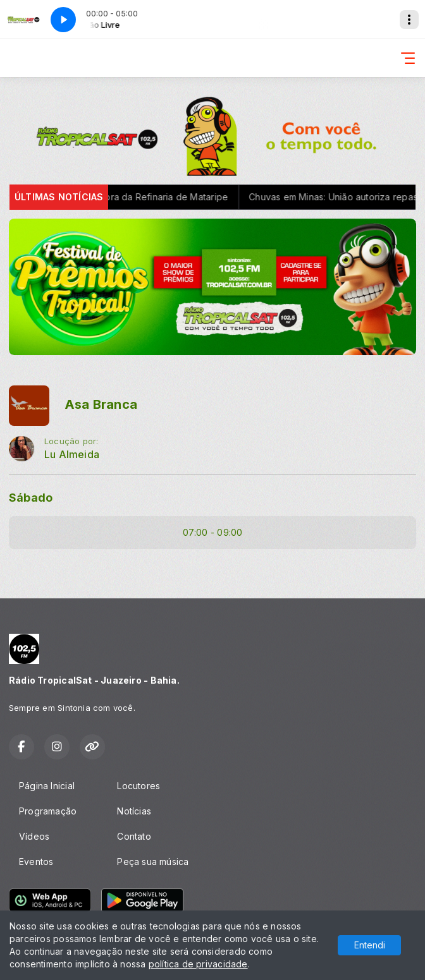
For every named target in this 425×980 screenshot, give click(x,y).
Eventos (36, 862)
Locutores (139, 786)
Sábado (31, 498)
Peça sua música (153, 862)
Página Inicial (47, 786)
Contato (134, 836)
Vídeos (34, 836)
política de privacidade (198, 964)
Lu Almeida (72, 455)
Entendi (370, 945)
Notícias (134, 811)
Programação (48, 811)
